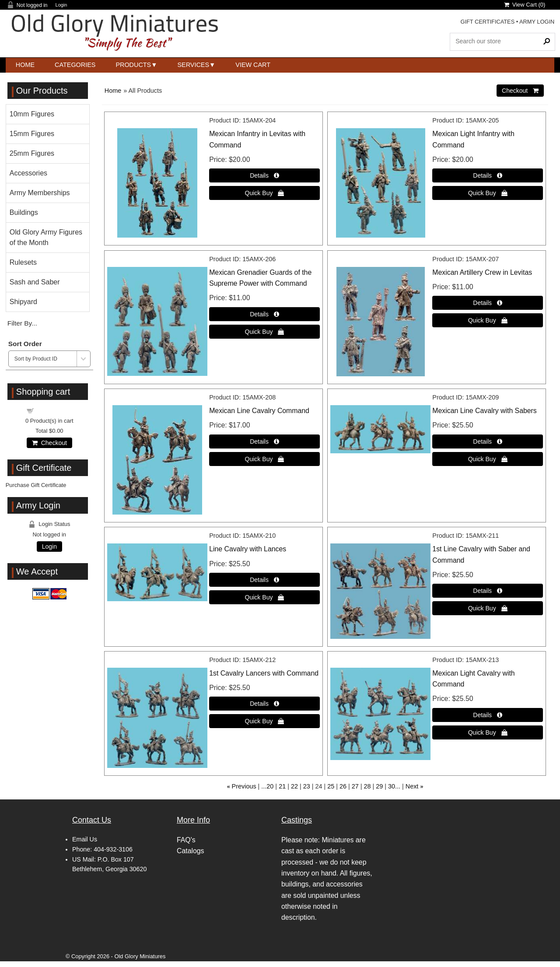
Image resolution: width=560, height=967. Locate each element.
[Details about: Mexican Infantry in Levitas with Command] (264, 175)
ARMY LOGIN (537, 22)
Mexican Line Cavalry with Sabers (484, 411)
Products (133, 65)
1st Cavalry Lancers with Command (264, 673)
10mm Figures (32, 114)
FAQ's (186, 840)
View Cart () (525, 5)
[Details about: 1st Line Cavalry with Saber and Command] (488, 591)
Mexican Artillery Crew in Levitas (482, 272)
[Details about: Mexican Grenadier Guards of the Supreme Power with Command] (264, 314)
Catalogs (190, 851)
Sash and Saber (35, 282)
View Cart (253, 65)
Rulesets (23, 262)
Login (61, 5)
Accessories (28, 173)
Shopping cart (54, 410)
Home (25, 65)
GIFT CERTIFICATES (487, 22)
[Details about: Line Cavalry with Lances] (264, 580)
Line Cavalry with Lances (248, 549)
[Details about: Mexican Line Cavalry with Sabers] (488, 441)
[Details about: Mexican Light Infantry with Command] (488, 175)
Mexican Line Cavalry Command (259, 411)
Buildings (24, 212)
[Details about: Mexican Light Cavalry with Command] (488, 715)
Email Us (85, 839)
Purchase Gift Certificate (36, 485)
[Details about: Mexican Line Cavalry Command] (264, 441)
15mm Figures (32, 134)
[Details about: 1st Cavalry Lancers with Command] (264, 704)
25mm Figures (32, 153)
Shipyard (23, 302)
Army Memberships (40, 193)
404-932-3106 (113, 849)
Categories (75, 65)
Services (194, 65)
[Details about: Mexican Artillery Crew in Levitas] (488, 303)
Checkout (49, 443)
